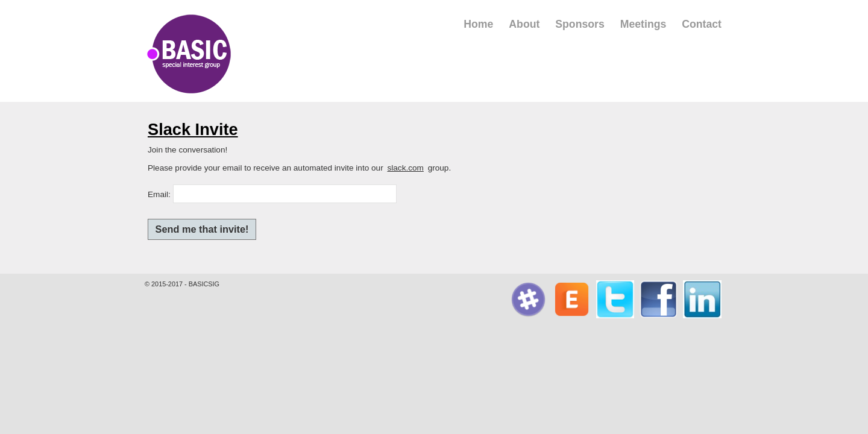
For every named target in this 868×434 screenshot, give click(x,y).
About (524, 24)
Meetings (643, 24)
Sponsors (580, 24)
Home (478, 24)
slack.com (405, 168)
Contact (702, 24)
